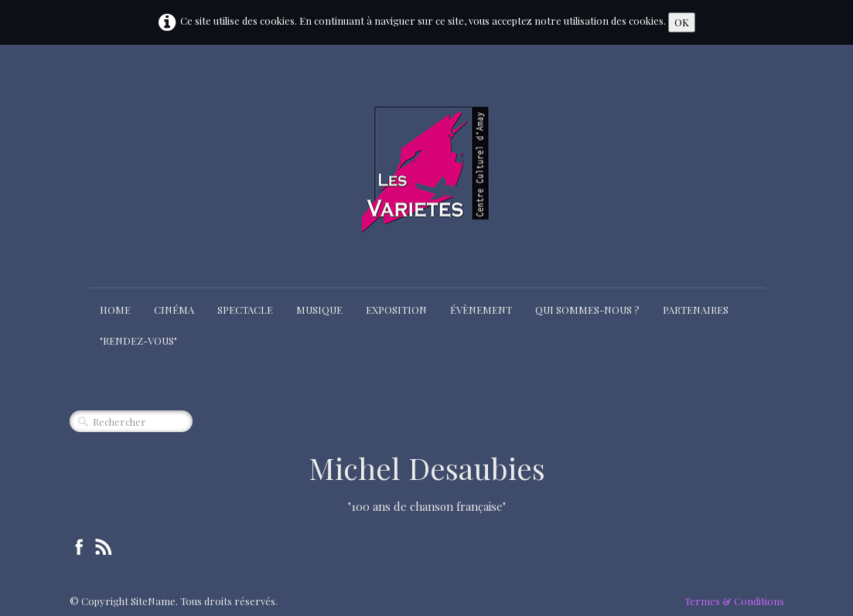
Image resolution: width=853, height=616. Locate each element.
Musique (319, 310)
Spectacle (245, 310)
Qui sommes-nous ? (587, 310)
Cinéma (174, 310)
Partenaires (696, 310)
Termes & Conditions (734, 601)
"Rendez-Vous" (138, 340)
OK (682, 22)
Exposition (396, 310)
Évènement (481, 310)
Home (115, 310)
